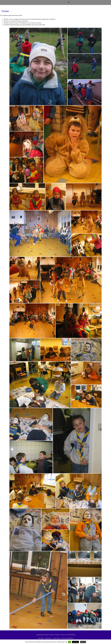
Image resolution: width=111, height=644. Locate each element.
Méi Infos (83, 642)
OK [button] (70, 642)
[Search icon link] (76, 3)
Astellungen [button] (75, 642)
